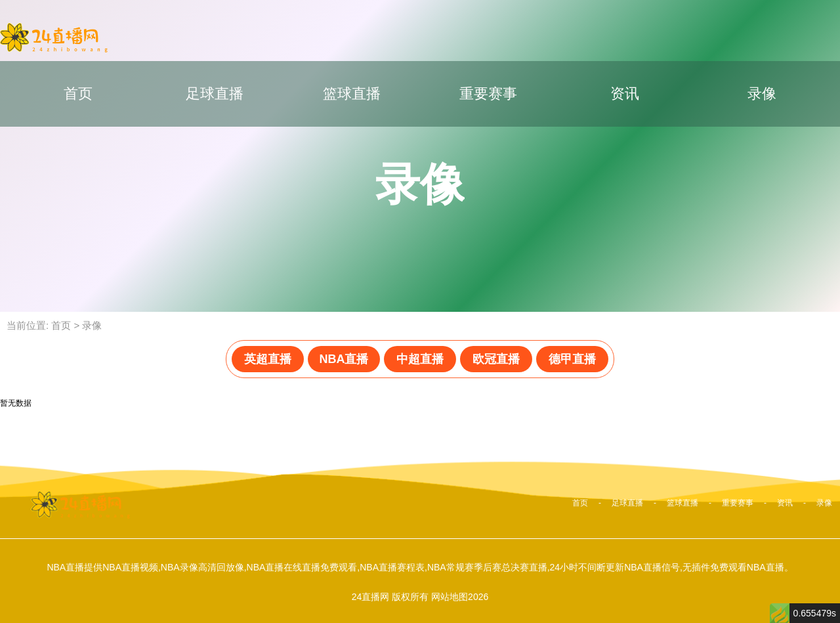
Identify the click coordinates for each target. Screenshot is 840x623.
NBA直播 (344, 359)
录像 (762, 94)
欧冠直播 (496, 359)
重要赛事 (488, 94)
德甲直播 (572, 359)
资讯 (625, 94)
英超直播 (268, 359)
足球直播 (215, 94)
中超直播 (420, 359)
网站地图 (450, 597)
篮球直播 (352, 94)
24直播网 (371, 597)
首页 (78, 94)
